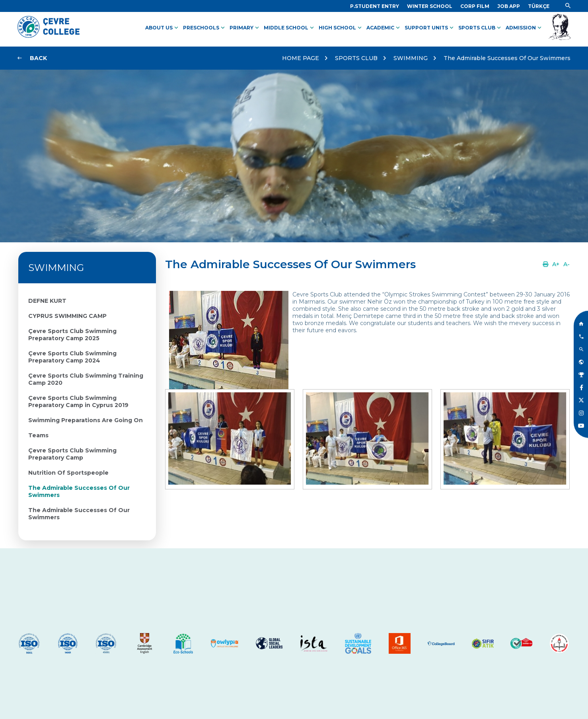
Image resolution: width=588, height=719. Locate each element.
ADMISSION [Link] (524, 28)
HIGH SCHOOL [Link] (341, 28)
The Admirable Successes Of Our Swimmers (507, 58)
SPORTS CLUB (356, 58)
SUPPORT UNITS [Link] (430, 28)
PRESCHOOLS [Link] (205, 28)
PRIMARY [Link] (245, 28)
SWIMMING (411, 58)
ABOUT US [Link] (163, 28)
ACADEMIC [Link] (384, 28)
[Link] (375, 6)
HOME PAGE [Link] (301, 58)
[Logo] (49, 36)
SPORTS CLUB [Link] (480, 28)
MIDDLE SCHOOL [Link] (290, 28)
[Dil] (539, 6)
